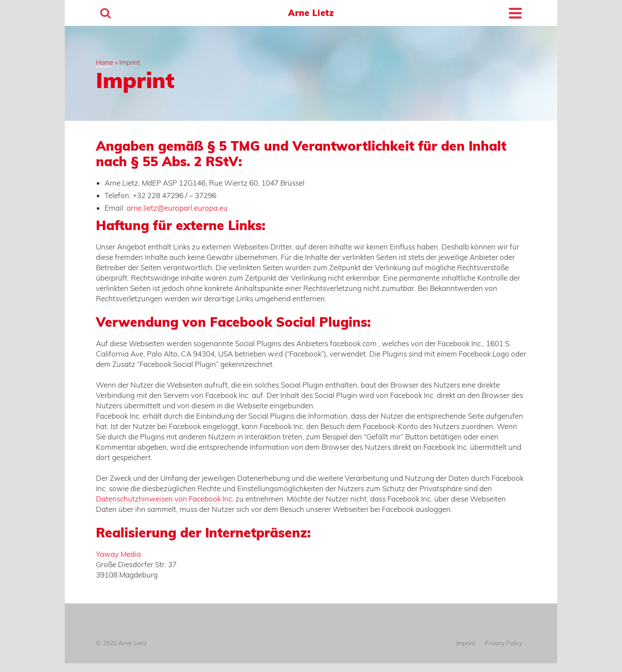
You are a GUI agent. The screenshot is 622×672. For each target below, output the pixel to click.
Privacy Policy (503, 643)
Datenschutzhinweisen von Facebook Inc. (165, 499)
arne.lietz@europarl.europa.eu (177, 208)
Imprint (466, 643)
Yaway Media (118, 554)
